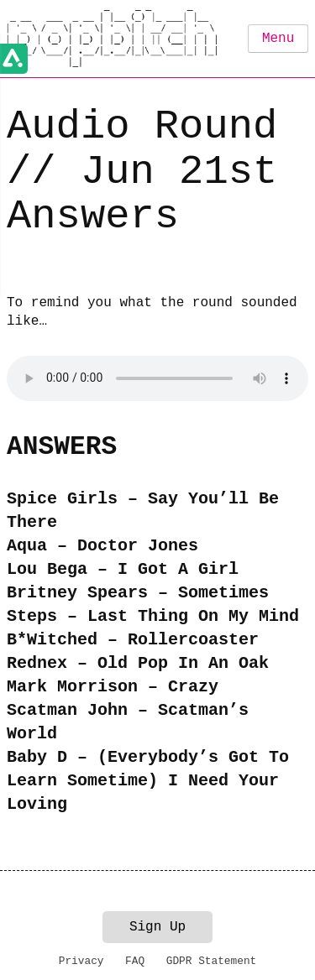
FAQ (135, 961)
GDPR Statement (212, 961)
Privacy (81, 961)
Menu (278, 39)
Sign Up (157, 927)
